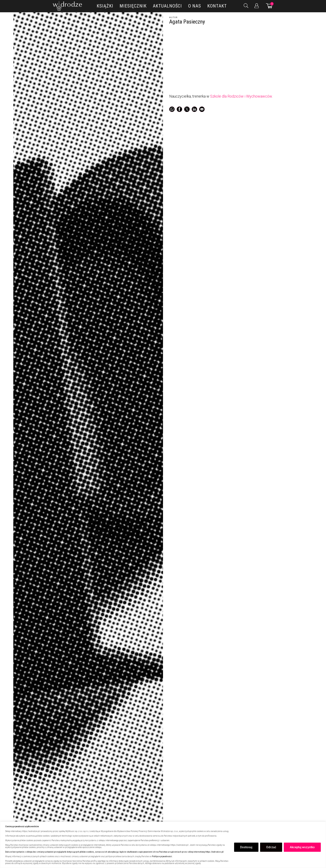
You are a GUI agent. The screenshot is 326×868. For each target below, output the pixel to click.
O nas (195, 6)
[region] (163, 845)
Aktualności (167, 6)
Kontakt (217, 6)
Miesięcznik (133, 6)
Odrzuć (271, 847)
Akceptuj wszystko (302, 847)
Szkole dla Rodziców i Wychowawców (241, 96)
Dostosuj (246, 847)
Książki (105, 6)
